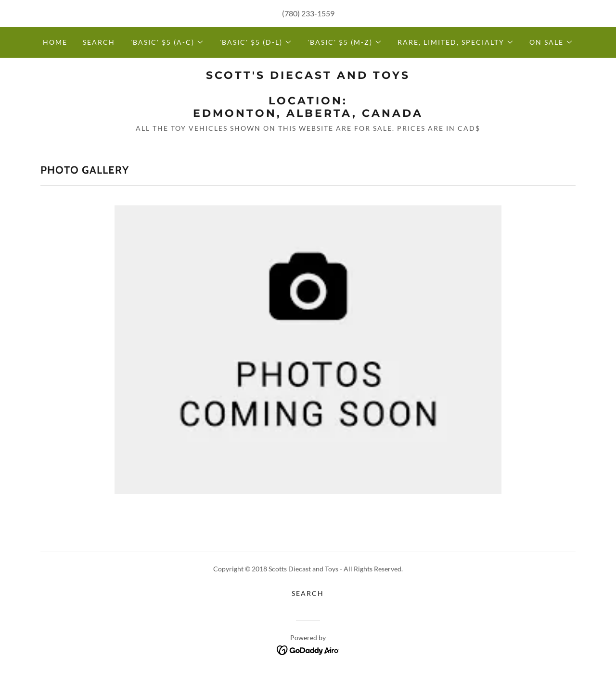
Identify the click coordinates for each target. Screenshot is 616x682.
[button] (167, 42)
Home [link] (55, 42)
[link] (308, 114)
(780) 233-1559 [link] (308, 13)
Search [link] (99, 42)
